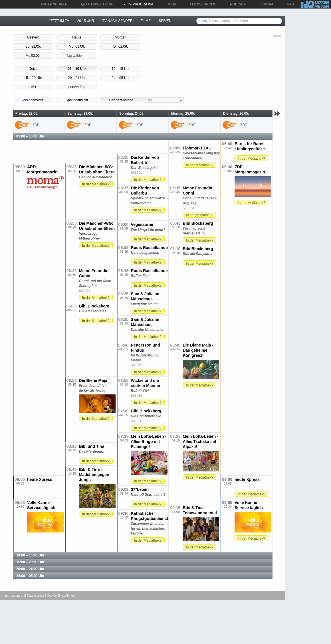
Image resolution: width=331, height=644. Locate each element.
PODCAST (237, 4)
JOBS (170, 4)
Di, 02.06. (121, 46)
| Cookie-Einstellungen (61, 596)
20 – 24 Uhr (77, 78)
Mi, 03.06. (33, 56)
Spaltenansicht (77, 100)
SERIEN (165, 21)
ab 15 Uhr (33, 87)
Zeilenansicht (33, 100)
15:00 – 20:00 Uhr (30, 562)
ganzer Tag (77, 87)
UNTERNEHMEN (52, 4)
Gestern (33, 37)
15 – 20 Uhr (33, 78)
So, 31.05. (33, 46)
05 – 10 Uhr (77, 69)
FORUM (265, 4)
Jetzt (33, 69)
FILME (146, 21)
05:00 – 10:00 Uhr (30, 136)
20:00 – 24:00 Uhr (30, 569)
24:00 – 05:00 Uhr (30, 576)
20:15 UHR (86, 21)
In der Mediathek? (251, 159)
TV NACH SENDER (117, 21)
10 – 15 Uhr (121, 69)
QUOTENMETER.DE (95, 4)
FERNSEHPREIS (201, 4)
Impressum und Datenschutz (24, 596)
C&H (288, 4)
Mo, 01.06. (77, 46)
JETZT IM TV (59, 21)
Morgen (121, 37)
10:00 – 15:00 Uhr (30, 555)
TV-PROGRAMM (138, 4)
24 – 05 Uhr (121, 78)
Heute (77, 37)
